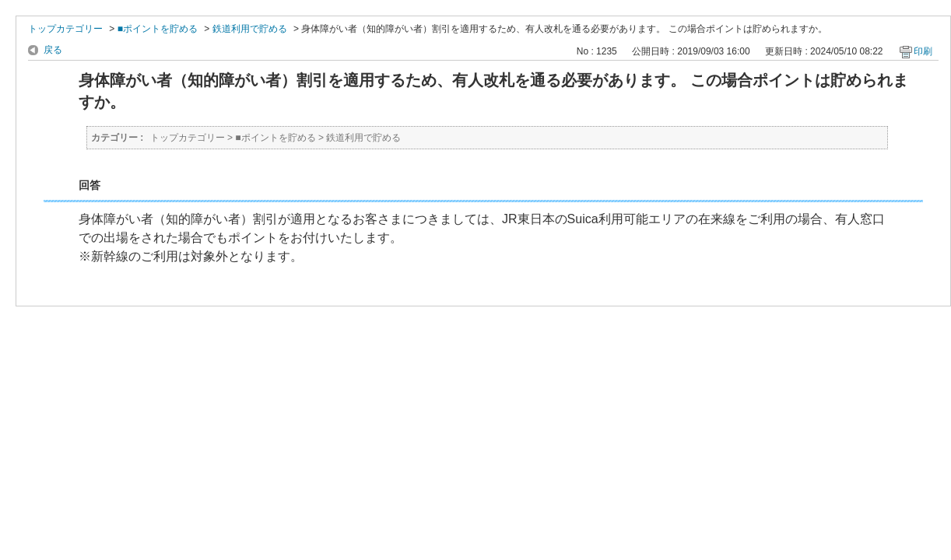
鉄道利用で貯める (250, 29)
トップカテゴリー (65, 29)
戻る (53, 50)
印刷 (923, 51)
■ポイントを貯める (158, 29)
